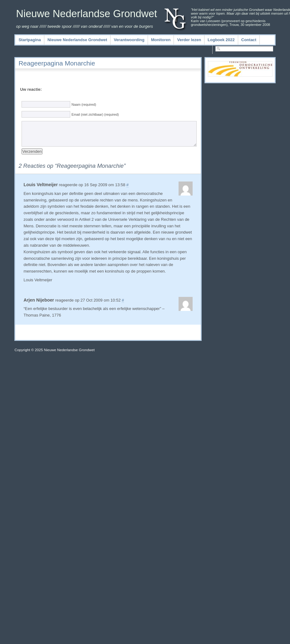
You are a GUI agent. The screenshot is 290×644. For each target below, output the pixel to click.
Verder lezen (189, 40)
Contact (249, 40)
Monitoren (161, 40)
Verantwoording (129, 40)
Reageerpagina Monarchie (57, 63)
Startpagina (30, 40)
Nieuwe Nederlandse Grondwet (86, 14)
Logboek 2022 (221, 40)
